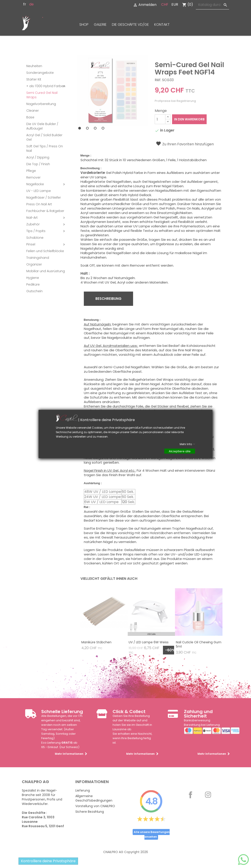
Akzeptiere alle (180, 451)
